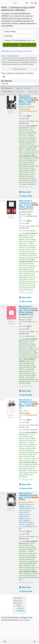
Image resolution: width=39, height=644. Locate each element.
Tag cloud (20, 51)
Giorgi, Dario (23, 513)
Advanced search (8, 51)
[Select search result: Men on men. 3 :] (1, 306)
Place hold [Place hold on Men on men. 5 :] (25, 587)
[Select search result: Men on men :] (1, 96)
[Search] (19, 45)
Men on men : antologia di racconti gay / (29, 100)
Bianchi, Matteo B (27, 107)
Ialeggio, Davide (24, 507)
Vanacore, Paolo (24, 515)
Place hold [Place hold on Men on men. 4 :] (25, 484)
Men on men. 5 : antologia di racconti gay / (29, 496)
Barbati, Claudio (24, 519)
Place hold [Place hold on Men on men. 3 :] (25, 391)
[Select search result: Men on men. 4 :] (1, 400)
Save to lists (26, 196)
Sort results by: (7, 81)
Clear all (27, 88)
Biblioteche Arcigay (7, 3)
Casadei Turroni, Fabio (27, 508)
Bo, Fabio (24, 411)
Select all (19, 88)
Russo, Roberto (24, 521)
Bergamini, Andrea (25, 214)
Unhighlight (6, 88)
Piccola (30, 111)
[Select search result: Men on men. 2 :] (1, 201)
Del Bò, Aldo (23, 517)
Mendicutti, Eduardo (26, 523)
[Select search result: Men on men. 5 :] (1, 493)
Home (3, 56)
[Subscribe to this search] (4, 77)
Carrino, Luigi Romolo (26, 525)
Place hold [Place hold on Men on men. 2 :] (25, 298)
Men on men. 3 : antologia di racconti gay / (29, 310)
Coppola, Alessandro (26, 504)
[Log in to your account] (32, 3)
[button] (15, 3)
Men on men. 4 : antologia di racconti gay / (29, 404)
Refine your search (20, 69)
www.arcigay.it (25, 620)
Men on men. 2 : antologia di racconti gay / (29, 205)
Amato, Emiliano (25, 511)
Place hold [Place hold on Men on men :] (25, 192)
